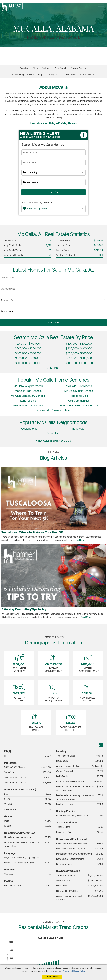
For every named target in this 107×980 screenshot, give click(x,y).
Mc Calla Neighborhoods (28, 386)
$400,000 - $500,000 (28, 353)
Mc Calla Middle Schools (79, 391)
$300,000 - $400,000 (79, 348)
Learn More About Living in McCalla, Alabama (53, 123)
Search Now (53, 192)
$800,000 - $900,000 (28, 363)
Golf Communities (79, 401)
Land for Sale (28, 401)
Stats (35, 68)
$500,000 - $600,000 (79, 353)
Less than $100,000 (28, 344)
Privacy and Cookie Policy (74, 971)
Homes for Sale (79, 396)
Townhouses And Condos (28, 406)
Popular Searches (79, 68)
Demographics (54, 74)
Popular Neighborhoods (23, 74)
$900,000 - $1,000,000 (79, 363)
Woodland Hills (28, 429)
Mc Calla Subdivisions (79, 386)
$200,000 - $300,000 (28, 348)
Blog (40, 74)
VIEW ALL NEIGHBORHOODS (53, 441)
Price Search (60, 68)
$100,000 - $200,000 (79, 344)
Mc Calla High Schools (28, 391)
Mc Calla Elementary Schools (28, 396)
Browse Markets (88, 74)
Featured (46, 68)
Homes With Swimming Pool (53, 410)
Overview (24, 68)
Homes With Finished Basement (79, 406)
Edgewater (79, 429)
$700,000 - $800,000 (79, 358)
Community (70, 74)
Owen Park (53, 433)
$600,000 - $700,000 (28, 358)
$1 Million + (53, 368)
